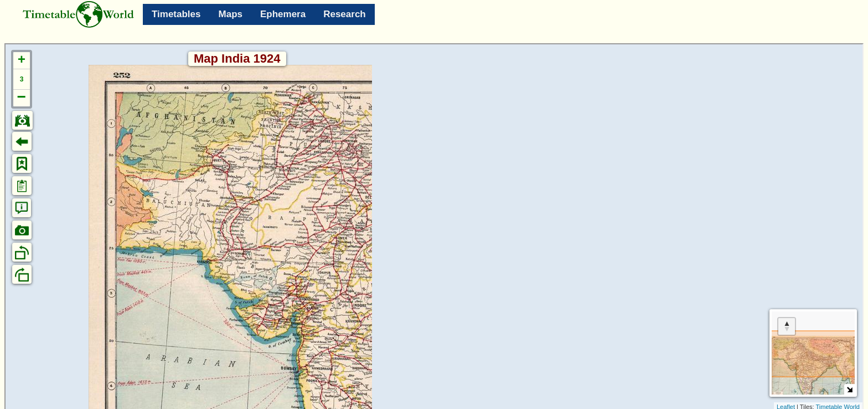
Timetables (176, 14)
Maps (231, 14)
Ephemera (283, 14)
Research (345, 14)
